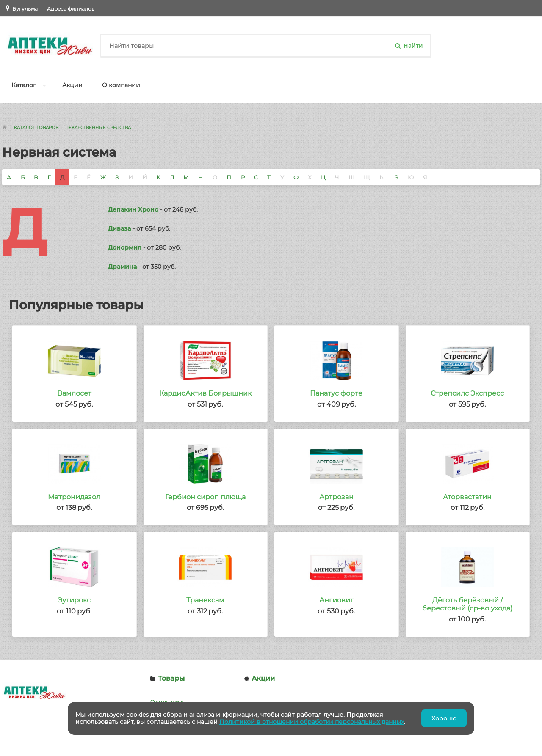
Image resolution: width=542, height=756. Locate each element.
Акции (72, 85)
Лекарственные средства (98, 128)
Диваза (119, 228)
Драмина (122, 267)
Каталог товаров (36, 128)
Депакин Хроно (133, 209)
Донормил (125, 247)
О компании (121, 85)
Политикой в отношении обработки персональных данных (312, 722)
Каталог (24, 85)
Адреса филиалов (71, 9)
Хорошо (444, 718)
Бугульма (25, 9)
